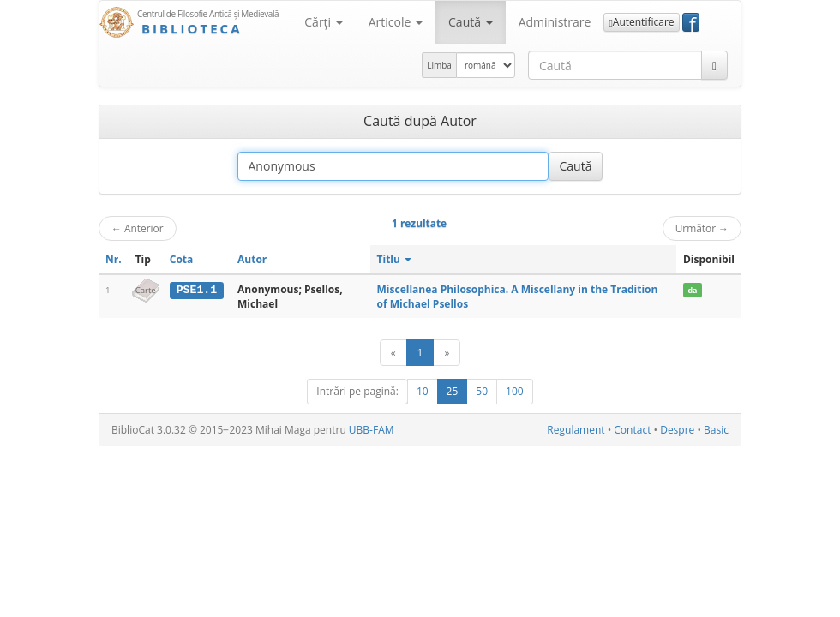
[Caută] (714, 65)
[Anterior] (393, 353)
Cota (182, 259)
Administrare (555, 22)
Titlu (395, 259)
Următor (702, 228)
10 (423, 391)
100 (515, 391)
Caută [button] (471, 22)
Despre (677, 430)
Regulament (576, 430)
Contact (632, 430)
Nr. (114, 259)
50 (482, 391)
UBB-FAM (372, 430)
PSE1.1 (197, 290)
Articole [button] (396, 22)
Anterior (138, 228)
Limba (439, 65)
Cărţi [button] (323, 22)
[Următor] (447, 353)
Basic (716, 430)
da (692, 290)
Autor (252, 259)
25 (453, 391)
